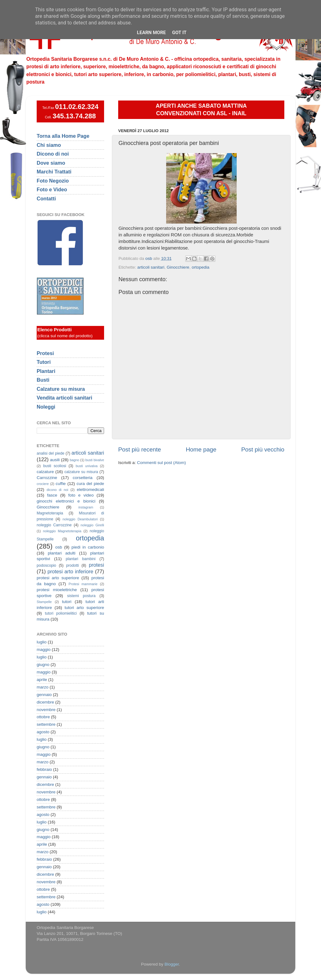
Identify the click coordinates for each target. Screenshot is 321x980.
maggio (44, 650)
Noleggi (46, 407)
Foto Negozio (53, 181)
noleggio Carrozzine (54, 525)
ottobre (43, 717)
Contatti (46, 199)
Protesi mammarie (83, 584)
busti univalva (87, 466)
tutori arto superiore (84, 608)
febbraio (44, 769)
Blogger (172, 964)
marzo (43, 687)
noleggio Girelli (92, 525)
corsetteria (83, 478)
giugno (43, 665)
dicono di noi (58, 490)
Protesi (45, 353)
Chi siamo (49, 145)
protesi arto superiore (58, 578)
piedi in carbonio (88, 547)
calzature (45, 472)
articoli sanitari (151, 267)
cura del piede (90, 484)
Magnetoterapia (50, 513)
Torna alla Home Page (63, 136)
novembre (46, 710)
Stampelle (44, 602)
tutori (67, 602)
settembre (46, 724)
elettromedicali (90, 490)
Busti (43, 380)
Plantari (46, 371)
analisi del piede (50, 453)
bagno (74, 460)
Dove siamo (51, 163)
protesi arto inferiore (70, 571)
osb (59, 547)
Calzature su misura (61, 389)
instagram (86, 507)
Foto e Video (52, 189)
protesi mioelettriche (57, 590)
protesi (96, 565)
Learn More (151, 33)
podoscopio (46, 565)
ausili (55, 460)
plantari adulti (62, 553)
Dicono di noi (53, 154)
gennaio (44, 695)
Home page (201, 449)
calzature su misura (81, 472)
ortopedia (200, 267)
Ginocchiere (178, 267)
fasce (52, 495)
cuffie (61, 484)
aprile (42, 680)
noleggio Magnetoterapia (62, 531)
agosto (43, 732)
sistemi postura (81, 596)
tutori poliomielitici (61, 613)
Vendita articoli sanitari (64, 398)
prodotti (73, 565)
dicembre (45, 702)
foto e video (81, 495)
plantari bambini (81, 559)
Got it (179, 33)
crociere (43, 484)
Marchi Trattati (54, 172)
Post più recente (140, 449)
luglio (42, 642)
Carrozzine (47, 478)
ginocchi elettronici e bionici (66, 501)
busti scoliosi (55, 466)
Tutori (44, 362)
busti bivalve (95, 460)
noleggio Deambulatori (80, 519)
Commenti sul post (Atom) (161, 463)
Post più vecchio (263, 449)
